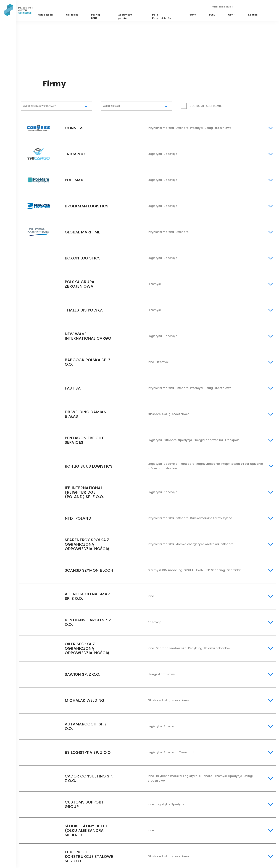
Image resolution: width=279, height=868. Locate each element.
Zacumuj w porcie (125, 17)
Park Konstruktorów (162, 17)
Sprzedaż (72, 15)
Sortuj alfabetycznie (206, 106)
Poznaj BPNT (96, 17)
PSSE (212, 15)
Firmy (192, 15)
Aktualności (45, 15)
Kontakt (253, 15)
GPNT (232, 15)
